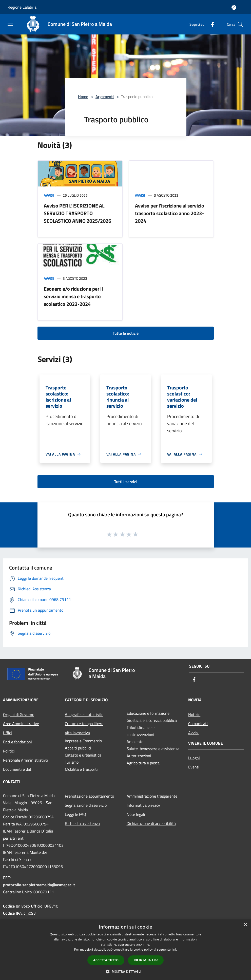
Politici (9, 751)
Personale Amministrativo (25, 760)
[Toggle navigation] (10, 24)
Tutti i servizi (125, 482)
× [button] (245, 925)
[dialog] (125, 950)
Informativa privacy (143, 805)
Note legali (136, 814)
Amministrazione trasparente (152, 796)
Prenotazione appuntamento (89, 796)
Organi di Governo (19, 714)
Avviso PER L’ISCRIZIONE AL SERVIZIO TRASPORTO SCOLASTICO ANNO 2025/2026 (78, 213)
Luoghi (194, 758)
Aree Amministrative (21, 724)
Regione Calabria (22, 7)
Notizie (194, 714)
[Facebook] (210, 24)
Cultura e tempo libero (84, 724)
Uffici (7, 733)
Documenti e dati (18, 769)
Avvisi (49, 195)
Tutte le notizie (126, 333)
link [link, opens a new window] (174, 949)
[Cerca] (240, 24)
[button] (126, 971)
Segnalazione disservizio (86, 805)
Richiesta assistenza (82, 823)
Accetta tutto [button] (106, 960)
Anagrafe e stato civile (84, 714)
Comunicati (198, 724)
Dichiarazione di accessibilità (151, 823)
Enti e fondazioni (17, 742)
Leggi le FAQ (75, 814)
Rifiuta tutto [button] (146, 960)
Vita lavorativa (77, 733)
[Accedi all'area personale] (234, 7)
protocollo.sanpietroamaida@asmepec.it (39, 885)
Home (83, 97)
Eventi (194, 767)
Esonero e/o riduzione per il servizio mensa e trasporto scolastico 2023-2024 (73, 296)
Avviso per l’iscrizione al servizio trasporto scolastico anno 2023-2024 (170, 213)
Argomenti (105, 97)
